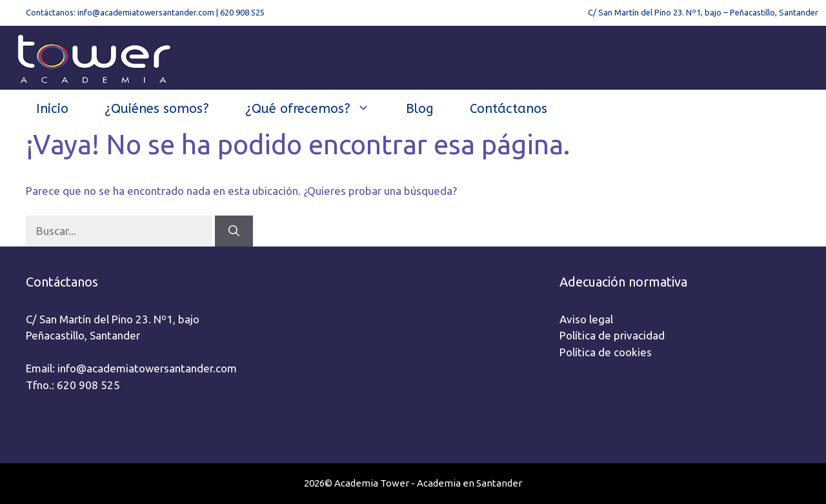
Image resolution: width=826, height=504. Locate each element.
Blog (420, 109)
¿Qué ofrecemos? (317, 109)
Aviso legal (586, 319)
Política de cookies (606, 352)
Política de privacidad (612, 335)
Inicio (52, 109)
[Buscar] (234, 231)
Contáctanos (509, 109)
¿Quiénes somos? (157, 109)
